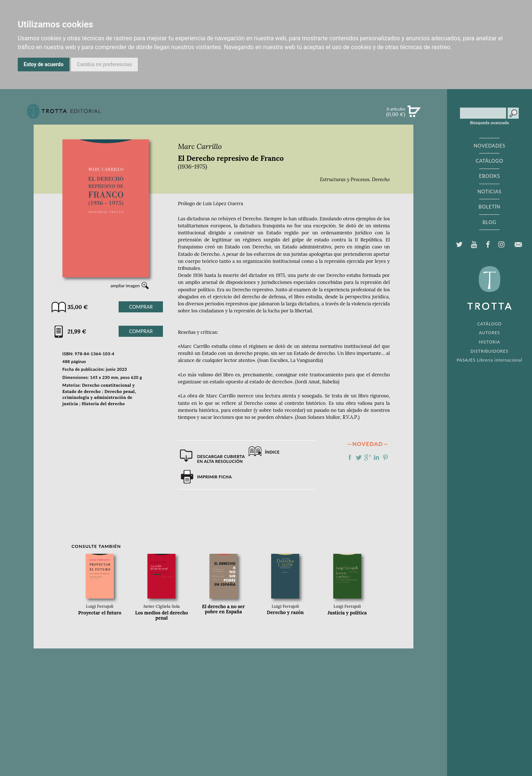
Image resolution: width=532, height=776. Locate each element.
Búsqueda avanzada (489, 123)
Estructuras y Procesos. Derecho (355, 179)
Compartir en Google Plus (368, 457)
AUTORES (489, 333)
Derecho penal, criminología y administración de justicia (99, 398)
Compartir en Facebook (350, 457)
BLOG (489, 222)
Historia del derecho (103, 404)
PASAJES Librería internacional (489, 360)
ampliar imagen (125, 286)
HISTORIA (490, 342)
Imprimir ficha (214, 477)
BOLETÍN (489, 207)
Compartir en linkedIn (376, 457)
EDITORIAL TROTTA (490, 290)
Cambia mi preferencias (105, 64)
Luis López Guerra (223, 204)
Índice (272, 452)
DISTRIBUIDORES (490, 351)
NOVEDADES (490, 146)
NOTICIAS (489, 192)
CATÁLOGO (490, 161)
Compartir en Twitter (359, 457)
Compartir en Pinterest (385, 457)
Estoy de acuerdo (44, 64)
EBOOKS (489, 176)
